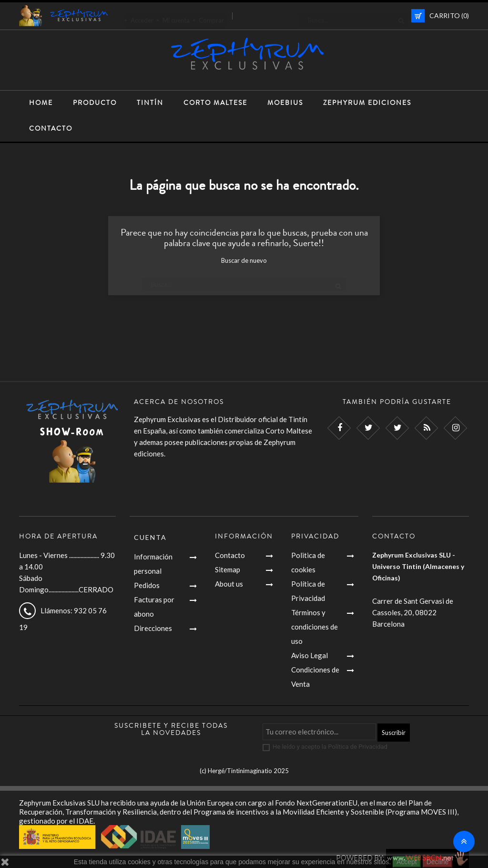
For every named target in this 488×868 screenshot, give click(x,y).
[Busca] (353, 16)
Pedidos (147, 585)
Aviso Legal (310, 655)
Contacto (230, 555)
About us (229, 584)
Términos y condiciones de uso (315, 627)
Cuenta (150, 537)
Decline (438, 862)
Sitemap (228, 569)
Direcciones (153, 628)
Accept (407, 862)
